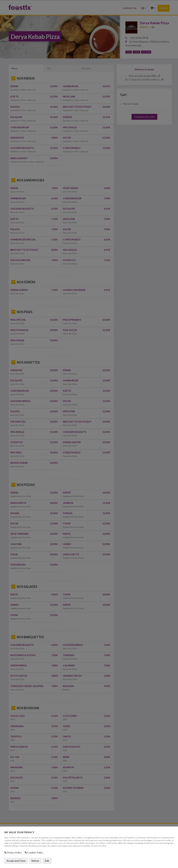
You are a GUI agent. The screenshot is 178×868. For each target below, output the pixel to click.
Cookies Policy (34, 852)
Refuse (35, 861)
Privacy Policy (13, 852)
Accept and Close (16, 861)
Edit (47, 861)
